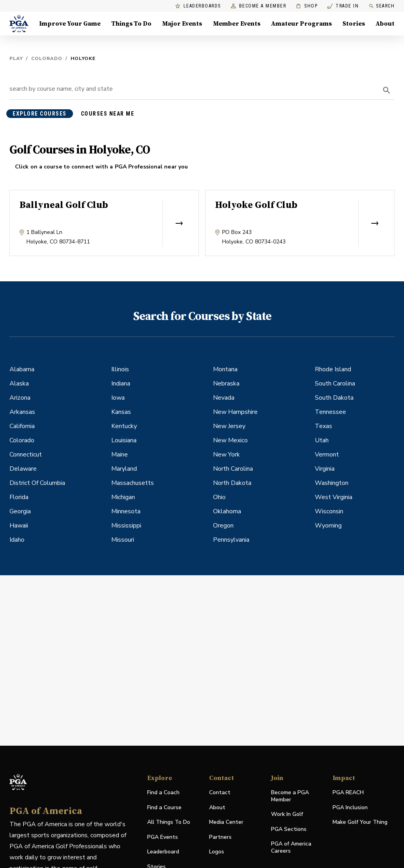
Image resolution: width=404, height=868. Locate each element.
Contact (220, 792)
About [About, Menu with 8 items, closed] (385, 24)
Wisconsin (329, 511)
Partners (220, 837)
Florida (19, 497)
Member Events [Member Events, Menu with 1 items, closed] (237, 24)
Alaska (19, 383)
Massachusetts (133, 483)
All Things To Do (169, 822)
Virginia (325, 469)
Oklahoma (227, 511)
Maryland (124, 469)
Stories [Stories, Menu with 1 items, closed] (354, 24)
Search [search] (382, 6)
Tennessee (330, 412)
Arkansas (22, 412)
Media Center (226, 822)
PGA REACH (348, 793)
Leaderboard (163, 852)
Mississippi (126, 526)
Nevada (224, 398)
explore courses (40, 114)
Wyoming (328, 526)
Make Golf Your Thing (360, 822)
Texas (324, 426)
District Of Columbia (37, 483)
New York (226, 455)
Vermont (327, 455)
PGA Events (163, 837)
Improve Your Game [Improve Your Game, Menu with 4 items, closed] (70, 24)
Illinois (120, 369)
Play (16, 58)
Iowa (118, 398)
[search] (387, 90)
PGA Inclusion (350, 807)
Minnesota (126, 511)
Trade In (343, 6)
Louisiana (124, 440)
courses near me (108, 114)
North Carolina (233, 469)
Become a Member (259, 6)
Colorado (47, 58)
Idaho (17, 540)
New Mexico (230, 440)
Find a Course (164, 807)
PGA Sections (289, 829)
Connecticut (26, 455)
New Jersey (229, 426)
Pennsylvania (231, 540)
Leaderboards (198, 6)
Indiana (121, 383)
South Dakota (334, 398)
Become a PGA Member (290, 796)
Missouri (123, 540)
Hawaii (19, 526)
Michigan (123, 497)
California (22, 426)
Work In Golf (287, 814)
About (217, 807)
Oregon (223, 526)
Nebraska (226, 383)
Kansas (121, 412)
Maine (120, 455)
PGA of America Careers (291, 847)
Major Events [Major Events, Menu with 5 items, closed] (182, 24)
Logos (217, 852)
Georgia (20, 511)
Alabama (22, 369)
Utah (322, 440)
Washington (332, 483)
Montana (225, 369)
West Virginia (334, 497)
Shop (307, 6)
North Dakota (232, 483)
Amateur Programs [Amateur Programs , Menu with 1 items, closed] (301, 24)
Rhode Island (333, 369)
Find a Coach (163, 792)
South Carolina (335, 383)
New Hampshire (235, 412)
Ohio (219, 497)
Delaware (23, 469)
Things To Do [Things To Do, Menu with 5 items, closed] (131, 24)
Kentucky (124, 426)
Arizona (20, 398)
